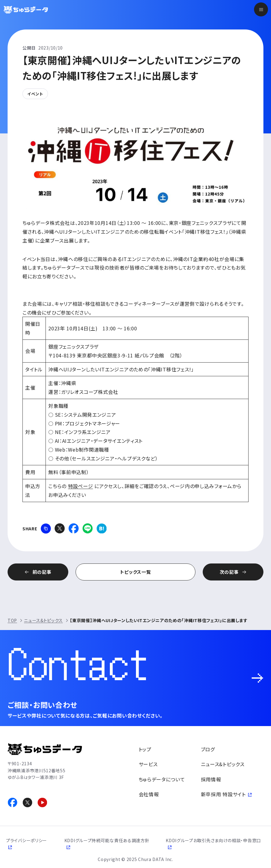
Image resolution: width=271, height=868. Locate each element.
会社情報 (149, 794)
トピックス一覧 (136, 572)
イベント (35, 94)
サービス (148, 764)
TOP (12, 620)
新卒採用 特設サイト (223, 794)
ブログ (208, 749)
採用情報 (211, 779)
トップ (145, 749)
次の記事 (229, 572)
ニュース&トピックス (43, 620)
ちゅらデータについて (162, 779)
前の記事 (42, 572)
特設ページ (81, 486)
